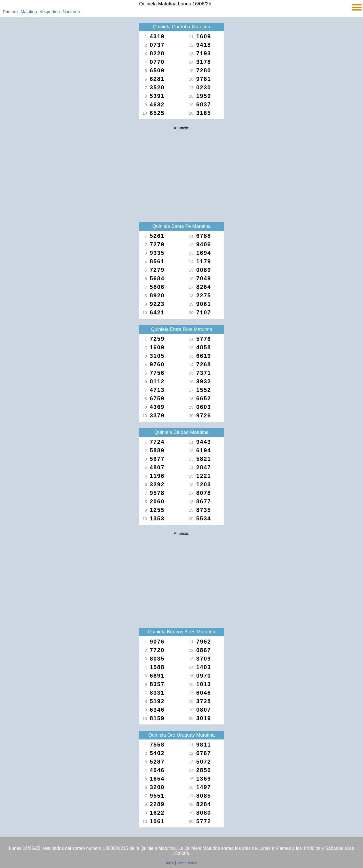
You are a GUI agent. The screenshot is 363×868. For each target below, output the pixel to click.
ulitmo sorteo (187, 863)
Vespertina (50, 11)
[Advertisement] (181, 173)
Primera (10, 11)
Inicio (170, 863)
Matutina (29, 11)
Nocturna (71, 11)
